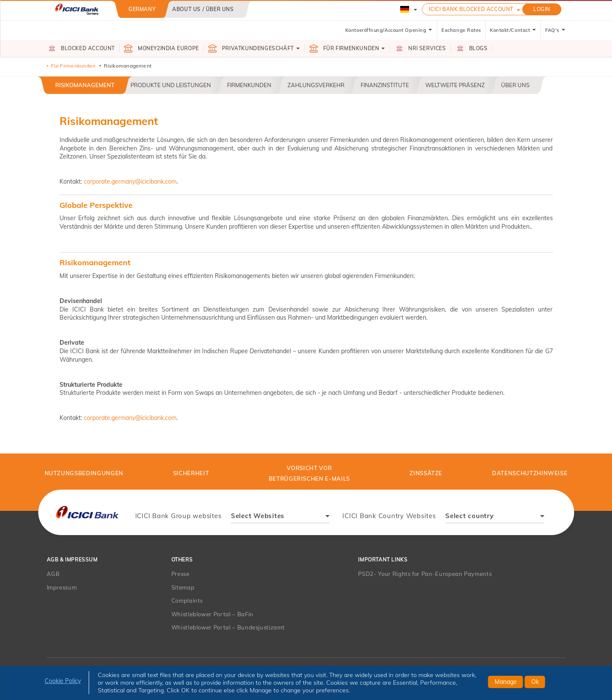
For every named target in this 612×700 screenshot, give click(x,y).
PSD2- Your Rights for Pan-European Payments (425, 574)
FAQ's (555, 30)
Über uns (515, 85)
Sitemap (183, 587)
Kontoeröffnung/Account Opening (389, 30)
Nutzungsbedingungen (84, 473)
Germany (142, 9)
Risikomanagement (85, 85)
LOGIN (542, 9)
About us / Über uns (203, 9)
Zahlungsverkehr (316, 85)
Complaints (187, 601)
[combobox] (280, 517)
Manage (506, 682)
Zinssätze (426, 473)
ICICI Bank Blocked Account (471, 9)
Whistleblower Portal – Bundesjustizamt (228, 627)
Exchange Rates (461, 30)
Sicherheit (191, 473)
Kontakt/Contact (513, 30)
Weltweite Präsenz (455, 85)
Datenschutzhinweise (530, 473)
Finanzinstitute (385, 85)
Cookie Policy (63, 681)
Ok (535, 682)
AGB (53, 574)
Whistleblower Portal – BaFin (212, 614)
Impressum (62, 587)
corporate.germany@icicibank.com (130, 181)
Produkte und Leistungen (171, 85)
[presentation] (88, 512)
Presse (181, 574)
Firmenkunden (249, 85)
